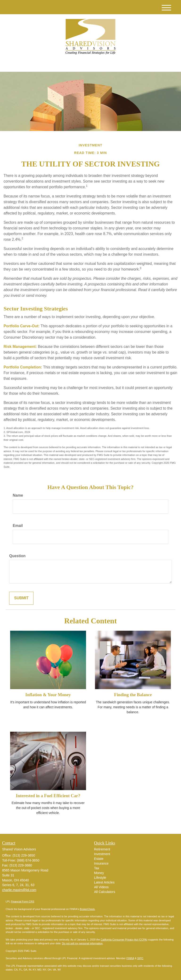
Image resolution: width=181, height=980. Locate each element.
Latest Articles (104, 882)
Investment (102, 854)
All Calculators (105, 892)
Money (99, 873)
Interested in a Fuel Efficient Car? (48, 796)
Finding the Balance (133, 695)
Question (17, 556)
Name (18, 495)
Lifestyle (100, 878)
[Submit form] (21, 598)
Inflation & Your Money (48, 695)
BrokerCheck (87, 909)
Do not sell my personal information (82, 943)
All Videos (101, 887)
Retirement (102, 849)
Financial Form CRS (23, 901)
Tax (97, 868)
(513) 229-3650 (131, 64)
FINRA (130, 958)
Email (18, 526)
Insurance (101, 863)
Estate (99, 859)
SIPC (140, 958)
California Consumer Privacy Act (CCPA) (124, 940)
